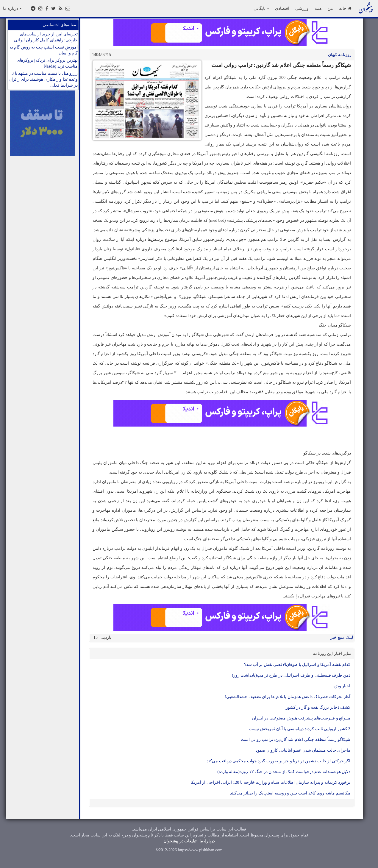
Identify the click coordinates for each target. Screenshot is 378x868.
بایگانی (261, 8)
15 (96, 637)
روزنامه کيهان (340, 55)
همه (318, 8)
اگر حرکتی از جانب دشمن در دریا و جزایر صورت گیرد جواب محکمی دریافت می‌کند (278, 761)
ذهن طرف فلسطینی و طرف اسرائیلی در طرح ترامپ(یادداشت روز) (291, 675)
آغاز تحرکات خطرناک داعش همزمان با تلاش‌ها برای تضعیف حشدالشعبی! (288, 697)
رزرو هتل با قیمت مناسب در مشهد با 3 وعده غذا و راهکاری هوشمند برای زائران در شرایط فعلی (43, 79)
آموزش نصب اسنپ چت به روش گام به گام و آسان (44, 50)
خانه (345, 8)
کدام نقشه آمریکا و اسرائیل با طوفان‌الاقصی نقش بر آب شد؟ (297, 665)
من (330, 8)
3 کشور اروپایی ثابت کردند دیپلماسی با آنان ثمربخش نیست (300, 729)
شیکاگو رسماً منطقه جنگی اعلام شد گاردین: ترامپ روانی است (296, 740)
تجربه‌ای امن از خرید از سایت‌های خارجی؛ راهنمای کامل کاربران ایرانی (46, 37)
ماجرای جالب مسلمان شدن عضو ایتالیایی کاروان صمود (303, 750)
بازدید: (106, 637)
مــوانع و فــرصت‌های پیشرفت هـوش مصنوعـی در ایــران (301, 718)
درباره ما (12, 8)
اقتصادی (282, 8)
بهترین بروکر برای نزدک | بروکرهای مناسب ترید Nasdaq (47, 63)
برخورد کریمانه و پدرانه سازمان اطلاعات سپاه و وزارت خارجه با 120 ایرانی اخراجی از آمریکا (271, 782)
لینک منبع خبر (342, 637)
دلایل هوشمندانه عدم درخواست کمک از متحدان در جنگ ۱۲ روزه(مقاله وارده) (284, 772)
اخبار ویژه (342, 686)
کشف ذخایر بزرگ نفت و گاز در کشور (318, 707)
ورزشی (302, 8)
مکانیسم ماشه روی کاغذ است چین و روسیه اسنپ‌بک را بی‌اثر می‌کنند (290, 793)
